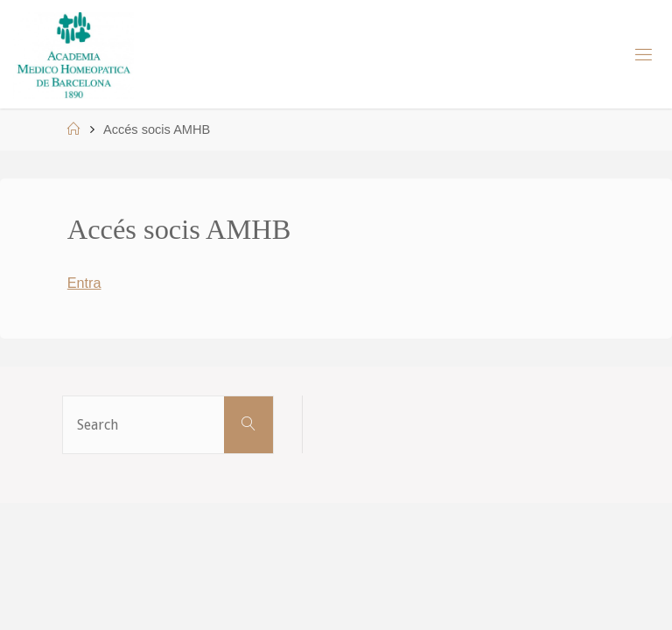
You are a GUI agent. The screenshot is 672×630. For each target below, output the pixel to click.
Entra (84, 283)
